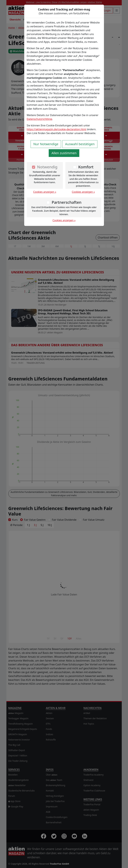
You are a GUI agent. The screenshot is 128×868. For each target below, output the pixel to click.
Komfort (86, 167)
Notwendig (47, 167)
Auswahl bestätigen (80, 144)
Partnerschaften (67, 202)
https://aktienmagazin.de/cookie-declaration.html (57, 129)
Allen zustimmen (64, 153)
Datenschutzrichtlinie (39, 119)
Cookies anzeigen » (45, 192)
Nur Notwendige (46, 144)
